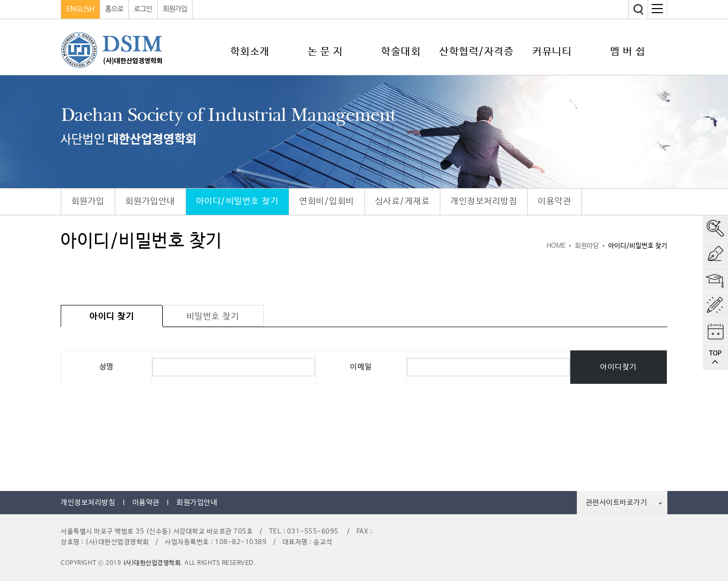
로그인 (143, 9)
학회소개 (250, 52)
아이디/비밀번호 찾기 (238, 202)
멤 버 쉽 (628, 52)
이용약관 (555, 202)
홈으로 (114, 9)
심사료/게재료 (403, 202)
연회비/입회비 (327, 202)
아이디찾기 (619, 367)
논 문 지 (326, 52)
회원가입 (175, 9)
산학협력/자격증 (476, 52)
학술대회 (401, 52)
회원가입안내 (150, 202)
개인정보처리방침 (484, 202)
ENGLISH (80, 9)
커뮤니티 (552, 52)
